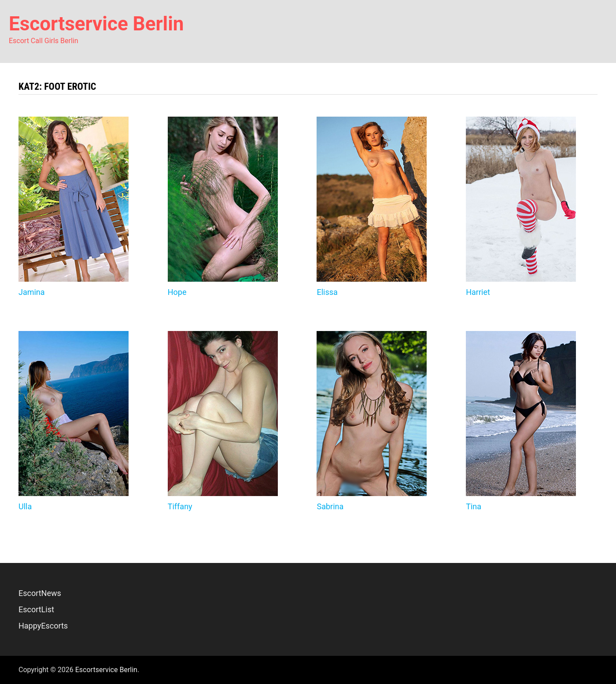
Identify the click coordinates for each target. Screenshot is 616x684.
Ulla (25, 506)
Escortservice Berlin (96, 24)
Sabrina (330, 506)
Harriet (478, 292)
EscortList (36, 609)
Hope (177, 292)
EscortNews (40, 593)
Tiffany (180, 506)
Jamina (32, 292)
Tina (474, 506)
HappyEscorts (43, 626)
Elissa (327, 292)
